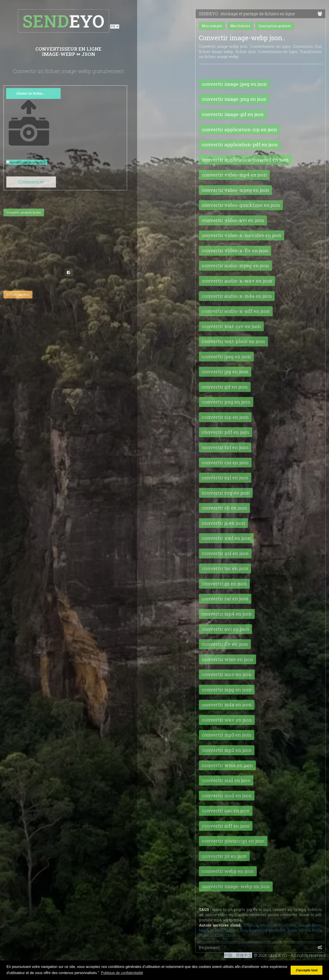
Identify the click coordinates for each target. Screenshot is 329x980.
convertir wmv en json (228, 659)
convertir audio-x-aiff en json (236, 311)
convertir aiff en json (226, 826)
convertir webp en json (228, 871)
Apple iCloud (299, 930)
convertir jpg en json (225, 371)
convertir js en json (223, 523)
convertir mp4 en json (227, 614)
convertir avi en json (225, 629)
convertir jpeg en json (226, 356)
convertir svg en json (226, 493)
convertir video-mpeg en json (235, 190)
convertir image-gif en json (233, 114)
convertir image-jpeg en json (234, 84)
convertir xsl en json (225, 553)
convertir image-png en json (234, 99)
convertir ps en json (224, 856)
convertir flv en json (225, 644)
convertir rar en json (225, 599)
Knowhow (258, 930)
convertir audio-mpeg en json (235, 265)
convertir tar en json (225, 568)
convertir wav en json (227, 720)
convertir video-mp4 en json (234, 175)
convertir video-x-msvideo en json (242, 235)
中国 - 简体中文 (238, 955)
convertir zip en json (225, 417)
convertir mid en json (226, 780)
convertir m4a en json (227, 705)
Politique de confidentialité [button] (122, 973)
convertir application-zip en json (239, 129)
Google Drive (310, 925)
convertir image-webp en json (236, 886)
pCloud (216, 930)
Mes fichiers (240, 26)
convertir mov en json (227, 674)
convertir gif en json (225, 387)
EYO (64, 21)
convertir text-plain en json (233, 341)
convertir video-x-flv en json (235, 250)
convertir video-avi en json (233, 220)
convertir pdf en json (226, 432)
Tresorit (231, 930)
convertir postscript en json (233, 841)
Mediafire (277, 930)
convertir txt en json (225, 447)
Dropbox (250, 925)
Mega (204, 930)
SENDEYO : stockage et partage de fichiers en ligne (260, 14)
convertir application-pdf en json (240, 144)
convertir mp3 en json (227, 735)
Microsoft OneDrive (278, 925)
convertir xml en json (226, 538)
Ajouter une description (27, 162)
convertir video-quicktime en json (241, 205)
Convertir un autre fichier (24, 212)
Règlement (260, 948)
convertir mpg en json (227, 690)
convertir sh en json (224, 508)
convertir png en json (226, 402)
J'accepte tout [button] (307, 970)
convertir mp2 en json (227, 750)
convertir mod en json (227, 796)
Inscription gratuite (275, 26)
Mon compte (212, 26)
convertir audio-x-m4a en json (237, 296)
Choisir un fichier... (31, 93)
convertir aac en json (226, 811)
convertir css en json (225, 462)
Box (244, 930)
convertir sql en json (225, 477)
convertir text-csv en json (231, 326)
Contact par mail (18, 295)
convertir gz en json (224, 583)
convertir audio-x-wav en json (237, 281)
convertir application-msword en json (245, 160)
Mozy (317, 930)
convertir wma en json (227, 765)
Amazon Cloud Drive (217, 935)
